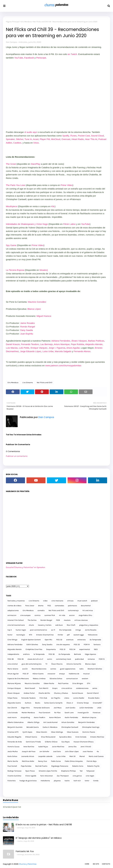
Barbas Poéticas (96, 341)
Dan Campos (11, 42)
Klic (53, 206)
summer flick (50, 615)
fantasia (97, 644)
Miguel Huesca (44, 316)
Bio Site (96, 864)
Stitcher (20, 139)
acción (25, 669)
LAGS (99, 708)
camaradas (59, 606)
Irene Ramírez (29, 747)
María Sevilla (13, 761)
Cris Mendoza (26, 22)
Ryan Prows (30, 771)
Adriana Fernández (61, 341)
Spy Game (11, 245)
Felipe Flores (12, 698)
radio (81, 669)
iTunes (73, 136)
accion (72, 615)
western (85, 679)
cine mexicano (57, 601)
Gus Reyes (66, 742)
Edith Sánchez (32, 644)
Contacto (106, 864)
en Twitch (72, 54)
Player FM (45, 139)
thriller (60, 635)
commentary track (64, 659)
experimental (85, 649)
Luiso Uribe (48, 351)
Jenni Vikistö (86, 747)
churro (31, 625)
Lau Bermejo (46, 344)
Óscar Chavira (57, 664)
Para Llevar (30, 606)
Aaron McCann (55, 717)
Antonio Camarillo (74, 664)
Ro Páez (57, 713)
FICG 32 (59, 640)
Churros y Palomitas (28, 864)
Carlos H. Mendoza (50, 727)
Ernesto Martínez (97, 737)
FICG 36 (52, 654)
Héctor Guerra (38, 674)
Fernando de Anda (15, 742)
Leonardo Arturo (28, 756)
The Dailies (32, 620)
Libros (67, 698)
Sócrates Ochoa (56, 679)
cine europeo (25, 615)
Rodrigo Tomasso (14, 771)
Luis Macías (12, 348)
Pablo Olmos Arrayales (74, 761)
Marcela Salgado (63, 351)
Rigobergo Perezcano (60, 766)
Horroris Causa (13, 747)
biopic (55, 688)
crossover (51, 674)
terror (87, 781)
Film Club (43, 698)
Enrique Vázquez (39, 348)
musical (86, 674)
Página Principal (13, 22)
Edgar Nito (25, 708)
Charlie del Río (44, 693)
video (45, 601)
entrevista (82, 640)
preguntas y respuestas (89, 625)
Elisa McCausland (48, 737)
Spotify (66, 136)
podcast (94, 601)
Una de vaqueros (63, 644)
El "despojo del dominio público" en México (39, 838)
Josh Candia (70, 708)
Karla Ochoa (12, 756)
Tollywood (90, 771)
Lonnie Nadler (79, 698)
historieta (12, 781)
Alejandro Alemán (94, 344)
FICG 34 (72, 649)
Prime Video (66, 185)
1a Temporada (39, 654)
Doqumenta (51, 649)
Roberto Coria (78, 766)
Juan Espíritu (27, 334)
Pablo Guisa (56, 761)
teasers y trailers (45, 625)
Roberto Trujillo (93, 766)
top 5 (10, 630)
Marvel (82, 756)
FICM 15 (102, 659)
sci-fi (53, 630)
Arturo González (68, 722)
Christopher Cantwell (70, 727)
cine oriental (13, 664)
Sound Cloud (97, 136)
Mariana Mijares (14, 683)
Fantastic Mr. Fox (25, 851)
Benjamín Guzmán (15, 727)
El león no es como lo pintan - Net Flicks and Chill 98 (44, 824)
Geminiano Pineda (33, 742)
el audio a (29, 132)
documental (86, 606)
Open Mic (48, 640)
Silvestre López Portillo (48, 771)
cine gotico (77, 776)
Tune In (28, 139)
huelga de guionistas (28, 781)
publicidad (79, 659)
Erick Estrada (81, 737)
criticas (70, 601)
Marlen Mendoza (28, 713)
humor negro (21, 630)
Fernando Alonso (82, 351)
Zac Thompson (63, 776)
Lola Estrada (13, 713)
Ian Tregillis (56, 698)
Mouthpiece (12, 206)
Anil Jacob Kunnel (50, 722)
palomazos (72, 606)
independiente (13, 654)
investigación (83, 713)
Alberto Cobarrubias (16, 722)
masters (67, 620)
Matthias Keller (28, 761)
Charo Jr (70, 703)
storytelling (25, 717)
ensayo (62, 674)
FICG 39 (21, 659)
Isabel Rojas (43, 747)
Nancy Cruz (43, 761)
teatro (67, 781)
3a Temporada (95, 640)
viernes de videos (14, 606)
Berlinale (77, 654)
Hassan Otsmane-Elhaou (84, 742)
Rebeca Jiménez (39, 679)
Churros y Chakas (61, 693)
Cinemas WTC (13, 732)
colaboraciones (82, 688)
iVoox (36, 143)
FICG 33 (77, 644)
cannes (53, 669)
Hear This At (91, 139)
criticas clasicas (81, 620)
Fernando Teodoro (30, 344)
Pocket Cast (84, 136)
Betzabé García (33, 727)
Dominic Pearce (89, 732)
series (95, 688)
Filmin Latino (69, 224)
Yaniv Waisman (46, 776)
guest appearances (68, 669)
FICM (58, 620)
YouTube (19, 58)
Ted (81, 771)
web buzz (59, 625)
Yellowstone (93, 635)
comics (38, 615)
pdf (68, 635)
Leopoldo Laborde (45, 756)
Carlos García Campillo (53, 703)
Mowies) (44, 270)
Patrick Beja (92, 761)
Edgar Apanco (90, 654)
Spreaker (10, 139)
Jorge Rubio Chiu (85, 615)
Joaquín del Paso (29, 751)
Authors (28, 703)
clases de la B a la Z (35, 659)
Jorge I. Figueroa (57, 348)
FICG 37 (26, 674)
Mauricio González (37, 302)
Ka (98, 751)
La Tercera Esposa (15, 270)
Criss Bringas (78, 683)
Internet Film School (16, 620)
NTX (31, 635)
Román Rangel (28, 327)
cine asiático (67, 688)
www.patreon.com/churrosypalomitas (63, 365)
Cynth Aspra (27, 732)
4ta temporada (65, 630)
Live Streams (28, 383)
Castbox (17, 143)
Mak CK (72, 756)
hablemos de (74, 674)
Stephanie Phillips (68, 771)
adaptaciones (13, 610)
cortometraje (73, 610)
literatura (97, 713)
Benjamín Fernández (87, 722)
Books (38, 703)
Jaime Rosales (28, 323)
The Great (11, 164)
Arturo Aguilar (73, 348)
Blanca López (34, 309)
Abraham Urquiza (89, 717)
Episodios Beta (65, 737)
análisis (26, 654)
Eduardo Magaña (14, 737)
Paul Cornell (12, 766)
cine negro (90, 776)
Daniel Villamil (93, 693)
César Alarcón (42, 732)
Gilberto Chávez (51, 742)
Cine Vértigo (12, 640)
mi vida (62, 615)
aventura (70, 640)
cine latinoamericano (16, 625)
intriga (78, 630)
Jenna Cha (72, 747)
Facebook (29, 58)
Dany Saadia (27, 330)
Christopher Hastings (91, 727)
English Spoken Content (31, 640)
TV (46, 664)
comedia (41, 610)
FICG (49, 606)
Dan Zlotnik (12, 708)
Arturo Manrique (62, 344)
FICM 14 (87, 644)
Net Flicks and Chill (45, 383)
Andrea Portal (29, 693)
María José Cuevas (96, 756)
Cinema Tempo (83, 703)
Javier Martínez (58, 747)
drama (41, 606)
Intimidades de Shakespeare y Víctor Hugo (27, 224)
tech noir (77, 781)
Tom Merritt (44, 688)
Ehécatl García (31, 737)
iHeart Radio (78, 139)
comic (50, 659)
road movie (12, 717)
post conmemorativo (39, 630)
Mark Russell (30, 688)
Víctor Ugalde (31, 776)
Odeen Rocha (49, 683)
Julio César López (72, 751)
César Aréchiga (57, 732)
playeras (57, 781)
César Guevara (73, 732)
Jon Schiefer (44, 751)
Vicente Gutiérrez (14, 776)
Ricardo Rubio (94, 698)
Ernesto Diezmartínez (45, 635)
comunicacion (72, 679)
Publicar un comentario (17, 456)
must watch (82, 601)
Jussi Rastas (88, 751)
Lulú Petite (24, 348)
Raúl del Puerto (41, 766)
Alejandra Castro (14, 703)
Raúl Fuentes (63, 683)
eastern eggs (79, 635)
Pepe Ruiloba (78, 344)
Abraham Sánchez (95, 669)
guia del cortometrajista (32, 664)
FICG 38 (11, 659)
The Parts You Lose (16, 185)
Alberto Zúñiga (33, 722)
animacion (12, 615)
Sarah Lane (69, 713)
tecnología (21, 635)
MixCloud (56, 139)
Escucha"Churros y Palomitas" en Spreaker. (26, 567)
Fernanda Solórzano (42, 708)
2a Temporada (64, 654)
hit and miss (88, 610)
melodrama (45, 781)
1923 (96, 649)
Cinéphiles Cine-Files (34, 649)
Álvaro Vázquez (79, 341)
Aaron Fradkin (40, 717)
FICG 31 (63, 649)
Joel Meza (58, 708)
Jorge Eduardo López (31, 351)
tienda (96, 781)
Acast (36, 139)
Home (87, 864)
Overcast (66, 139)
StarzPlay (35, 164)
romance (91, 659)
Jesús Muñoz (13, 751)
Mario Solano (13, 669)
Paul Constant (45, 713)
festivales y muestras (16, 601)
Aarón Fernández (71, 717)
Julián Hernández (86, 708)
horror (10, 635)
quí (36, 132)
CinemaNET (97, 703)
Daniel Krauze (13, 344)
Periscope (41, 58)
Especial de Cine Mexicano (18, 679)
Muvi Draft (71, 625)
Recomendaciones (39, 669)
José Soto (57, 751)
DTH (89, 683)
